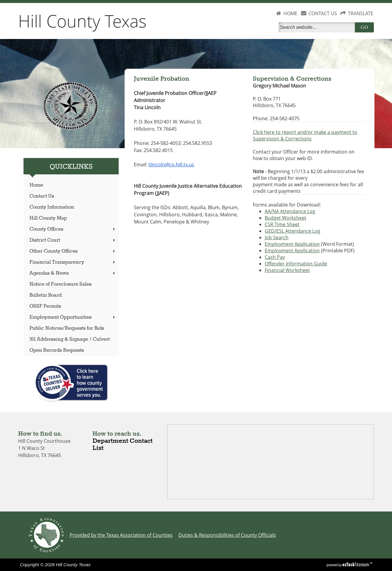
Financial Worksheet (287, 270)
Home (36, 185)
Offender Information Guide (296, 264)
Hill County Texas (82, 21)
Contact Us (42, 196)
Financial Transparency (73, 262)
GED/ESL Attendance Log (293, 231)
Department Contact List (123, 445)
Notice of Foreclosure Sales (61, 284)
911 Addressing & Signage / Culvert (70, 339)
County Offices (73, 229)
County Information (52, 207)
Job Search (277, 237)
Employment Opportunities (73, 317)
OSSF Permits (45, 306)
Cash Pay (275, 257)
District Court (73, 240)
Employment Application (292, 244)
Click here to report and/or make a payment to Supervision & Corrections (305, 135)
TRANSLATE (361, 13)
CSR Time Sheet (282, 224)
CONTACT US (323, 13)
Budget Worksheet (286, 218)
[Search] (318, 27)
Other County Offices (73, 251)
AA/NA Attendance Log (290, 211)
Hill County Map (48, 218)
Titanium (356, 564)
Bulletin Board (46, 295)
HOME (290, 13)
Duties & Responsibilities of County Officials (227, 535)
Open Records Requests (57, 350)
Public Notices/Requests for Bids (67, 328)
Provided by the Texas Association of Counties (121, 535)
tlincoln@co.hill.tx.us (171, 165)
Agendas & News (73, 273)
